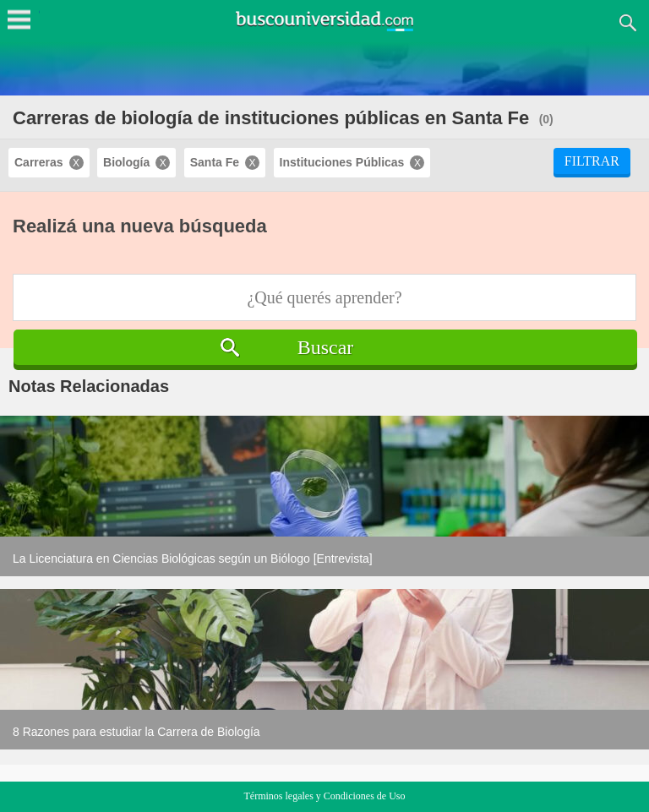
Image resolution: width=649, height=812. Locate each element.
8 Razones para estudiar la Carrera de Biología (136, 732)
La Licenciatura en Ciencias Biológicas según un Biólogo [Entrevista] (193, 559)
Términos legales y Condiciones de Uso (325, 796)
